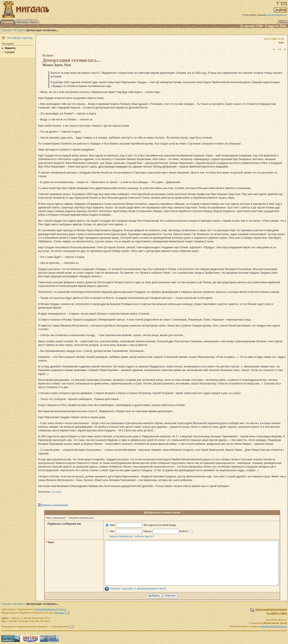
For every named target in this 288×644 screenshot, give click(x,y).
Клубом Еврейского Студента (50, 609)
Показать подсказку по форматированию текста (138, 589)
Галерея (10, 52)
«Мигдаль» (59, 613)
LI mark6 (56, 492)
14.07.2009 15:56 (274, 39)
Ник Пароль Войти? (149, 531)
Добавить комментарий (55, 505)
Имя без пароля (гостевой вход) (141, 525)
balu (281, 43)
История (19, 30)
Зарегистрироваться (121, 536)
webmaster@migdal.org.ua (273, 626)
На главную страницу (20, 38)
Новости (10, 48)
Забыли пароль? (144, 536)
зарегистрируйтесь (276, 15)
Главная (6, 30)
